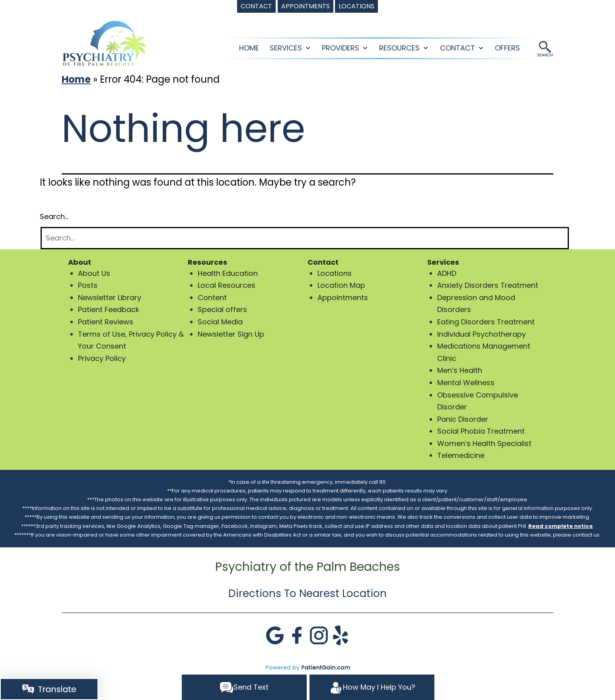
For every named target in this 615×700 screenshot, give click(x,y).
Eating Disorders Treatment (486, 322)
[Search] (305, 238)
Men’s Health (460, 370)
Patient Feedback (109, 309)
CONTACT (457, 48)
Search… (54, 216)
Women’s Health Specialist (484, 443)
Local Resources (227, 285)
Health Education (228, 273)
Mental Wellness (466, 383)
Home (249, 48)
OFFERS (507, 48)
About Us (94, 273)
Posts (88, 285)
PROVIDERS (341, 48)
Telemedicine (461, 455)
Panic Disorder (463, 419)
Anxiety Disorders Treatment (488, 285)
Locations (335, 273)
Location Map (341, 285)
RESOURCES (399, 48)
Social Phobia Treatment (481, 431)
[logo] (105, 43)
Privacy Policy (102, 358)
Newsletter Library (110, 298)
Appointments (343, 298)
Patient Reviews (106, 322)
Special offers (222, 309)
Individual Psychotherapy (482, 334)
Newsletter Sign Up (231, 334)
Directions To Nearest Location (307, 593)
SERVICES (286, 48)
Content (212, 298)
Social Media (220, 322)
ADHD (447, 273)
